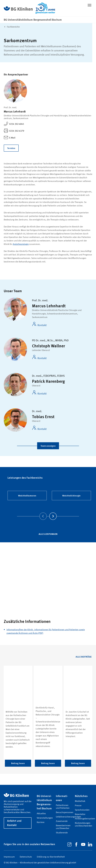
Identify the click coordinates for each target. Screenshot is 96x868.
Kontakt (39, 324)
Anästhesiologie (21, 244)
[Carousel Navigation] (48, 513)
